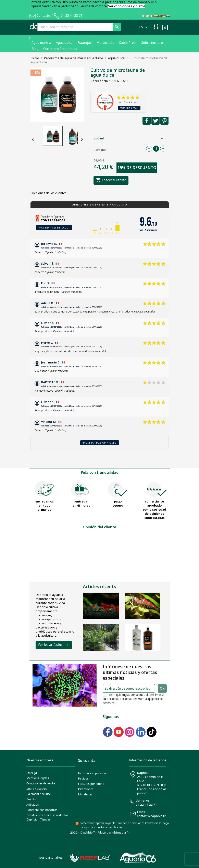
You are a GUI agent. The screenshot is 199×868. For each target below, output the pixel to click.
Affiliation (33, 805)
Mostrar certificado (54, 228)
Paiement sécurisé (39, 794)
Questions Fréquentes (60, 49)
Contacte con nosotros (42, 810)
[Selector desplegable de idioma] (144, 27)
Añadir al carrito (111, 180)
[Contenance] (129, 138)
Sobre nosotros (153, 43)
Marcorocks (105, 43)
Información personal (92, 773)
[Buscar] (79, 27)
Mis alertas (85, 794)
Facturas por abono (91, 784)
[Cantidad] (156, 149)
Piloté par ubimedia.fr (113, 832)
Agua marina (41, 43)
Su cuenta (87, 760)
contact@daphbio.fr (151, 816)
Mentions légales (38, 778)
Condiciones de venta (41, 783)
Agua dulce (64, 43)
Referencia (99, 81)
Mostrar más (129, 108)
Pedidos (83, 778)
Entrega (32, 773)
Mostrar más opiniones (100, 443)
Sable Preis (128, 43)
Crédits (31, 799)
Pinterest (164, 121)
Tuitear (156, 121)
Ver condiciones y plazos (127, 6)
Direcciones (86, 789)
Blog (35, 49)
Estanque (85, 43)
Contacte (43, 15)
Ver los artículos (50, 645)
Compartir (147, 121)
